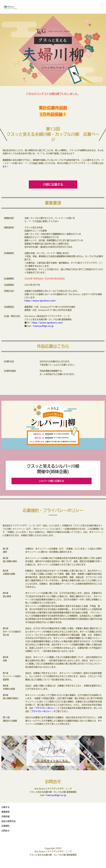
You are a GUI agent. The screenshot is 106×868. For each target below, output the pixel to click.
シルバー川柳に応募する (52, 481)
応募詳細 (5, 816)
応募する (5, 807)
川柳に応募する (53, 184)
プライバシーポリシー (45, 708)
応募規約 (5, 826)
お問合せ (5, 831)
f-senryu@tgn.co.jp (43, 326)
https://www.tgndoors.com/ (40, 301)
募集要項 (5, 812)
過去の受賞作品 (8, 821)
